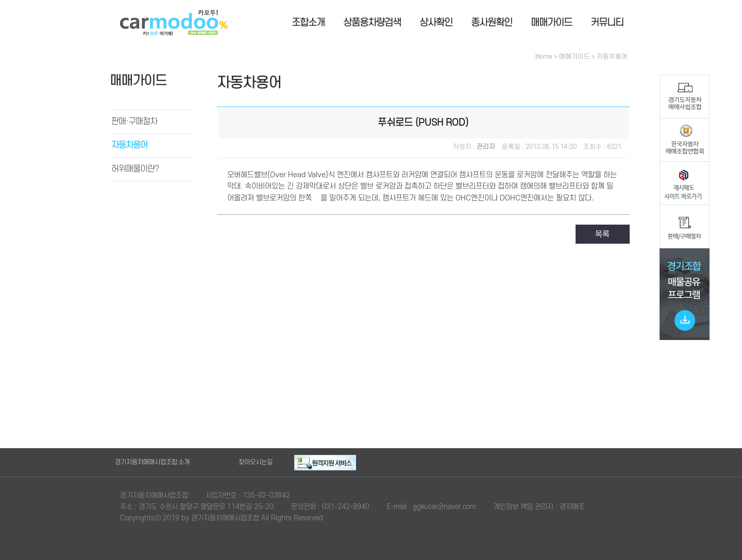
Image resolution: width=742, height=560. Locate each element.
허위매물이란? (135, 169)
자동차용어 (129, 145)
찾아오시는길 (256, 462)
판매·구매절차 (134, 122)
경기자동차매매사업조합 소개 (152, 462)
